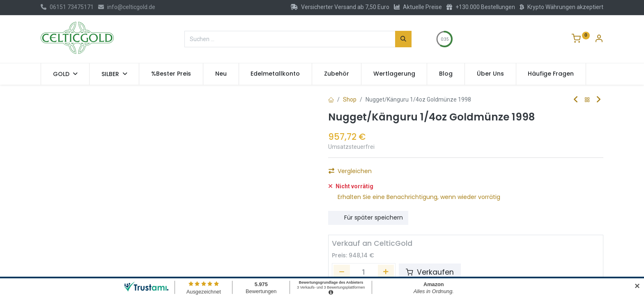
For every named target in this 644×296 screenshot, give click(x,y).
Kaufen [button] (420, 173)
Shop (350, 99)
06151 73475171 (67, 7)
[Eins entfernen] (338, 173)
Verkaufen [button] (430, 261)
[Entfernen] (342, 261)
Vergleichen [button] (350, 206)
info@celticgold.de (127, 7)
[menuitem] (171, 74)
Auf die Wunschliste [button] (361, 192)
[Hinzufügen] (382, 173)
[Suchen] (403, 39)
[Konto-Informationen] (599, 39)
